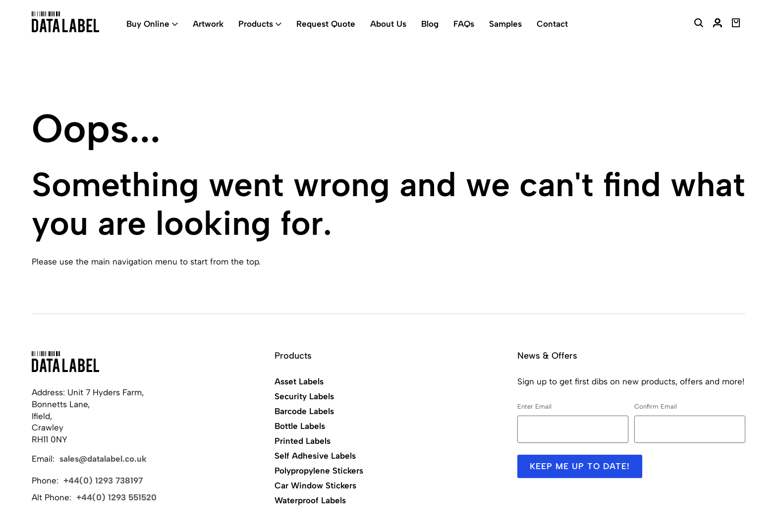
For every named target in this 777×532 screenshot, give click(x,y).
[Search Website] (699, 24)
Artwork (208, 24)
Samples (505, 24)
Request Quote (326, 24)
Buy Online (148, 24)
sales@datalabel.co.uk (103, 459)
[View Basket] (736, 24)
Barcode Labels (304, 411)
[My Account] (718, 24)
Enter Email (534, 406)
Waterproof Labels (310, 500)
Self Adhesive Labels (315, 456)
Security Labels (304, 396)
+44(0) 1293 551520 (116, 497)
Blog (430, 24)
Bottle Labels (300, 426)
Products (256, 24)
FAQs (464, 24)
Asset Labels (299, 381)
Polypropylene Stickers (319, 471)
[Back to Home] (65, 362)
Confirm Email (656, 406)
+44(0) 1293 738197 (103, 480)
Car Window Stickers (315, 485)
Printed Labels (303, 441)
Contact (552, 24)
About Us (388, 24)
